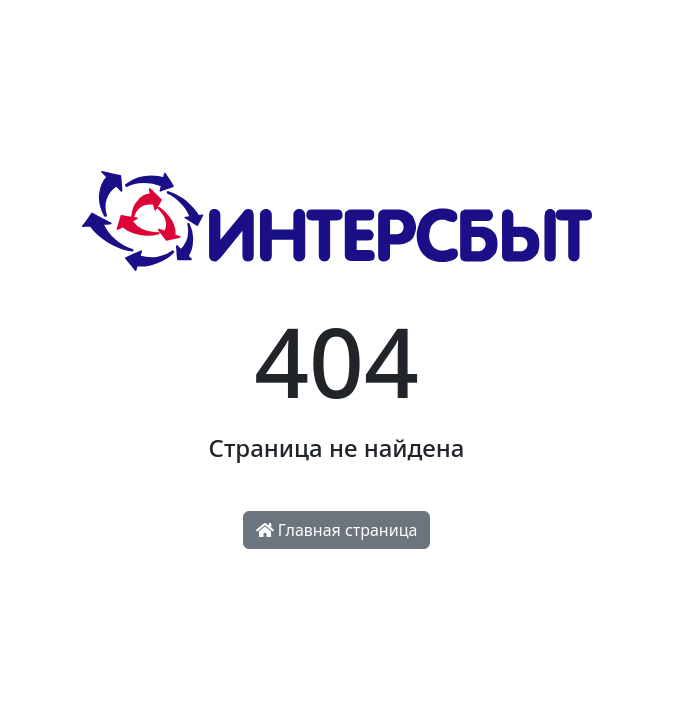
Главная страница (337, 530)
